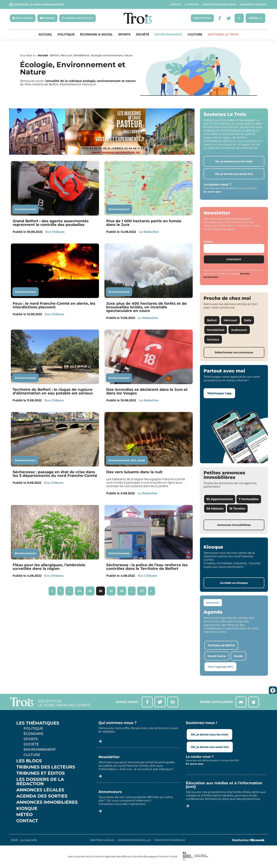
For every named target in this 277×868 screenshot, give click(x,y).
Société (143, 35)
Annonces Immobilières (219, 4)
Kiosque (27, 809)
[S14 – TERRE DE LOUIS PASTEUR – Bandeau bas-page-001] (102, 154)
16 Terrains (237, 509)
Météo (24, 815)
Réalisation (248, 840)
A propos (192, 4)
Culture (195, 35)
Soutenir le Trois (223, 35)
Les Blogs (29, 761)
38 (123, 590)
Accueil (45, 35)
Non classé (138, 460)
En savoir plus (212, 192)
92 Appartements (220, 499)
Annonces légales (253, 4)
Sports (124, 35)
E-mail (208, 242)
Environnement (169, 35)
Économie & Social (96, 35)
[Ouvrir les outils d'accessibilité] (273, 690)
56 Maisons (215, 509)
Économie (34, 734)
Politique (66, 35)
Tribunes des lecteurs (46, 767)
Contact (176, 4)
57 (143, 590)
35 (91, 590)
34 (81, 590)
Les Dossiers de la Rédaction (40, 782)
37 (112, 590)
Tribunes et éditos (41, 773)
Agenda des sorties (42, 796)
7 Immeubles (249, 499)
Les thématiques (38, 723)
